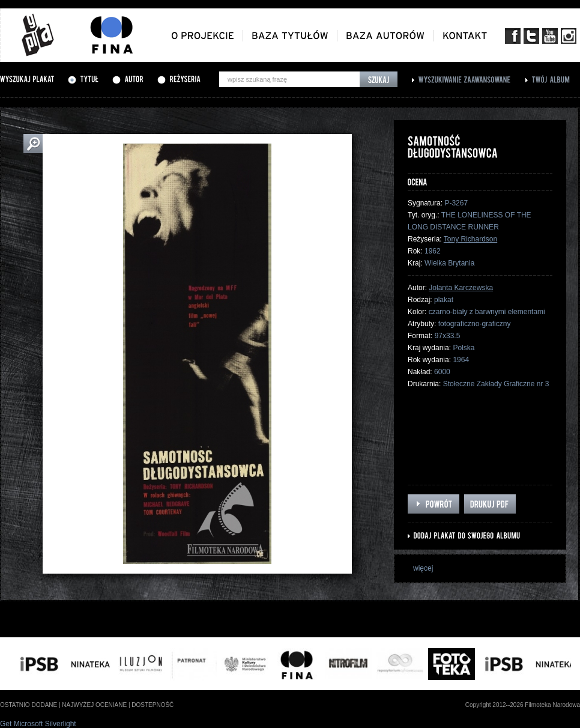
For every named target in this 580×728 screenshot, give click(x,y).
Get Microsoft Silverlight (38, 724)
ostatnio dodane (29, 705)
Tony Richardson (470, 239)
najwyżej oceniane (94, 705)
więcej (423, 568)
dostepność (153, 705)
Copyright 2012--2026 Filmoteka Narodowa (523, 705)
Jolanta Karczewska (461, 288)
